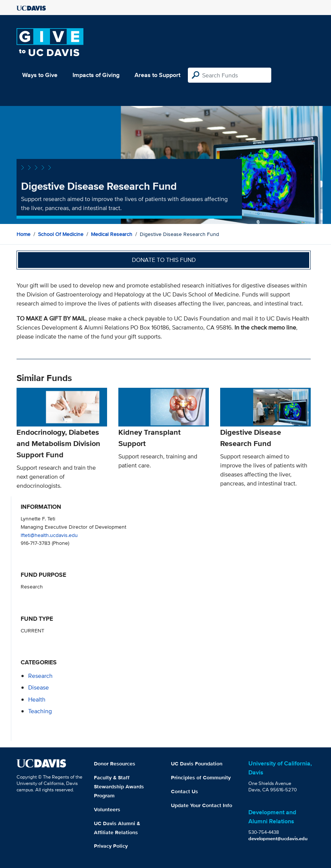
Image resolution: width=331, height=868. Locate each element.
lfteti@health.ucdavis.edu (49, 535)
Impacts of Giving (96, 75)
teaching (40, 711)
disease (39, 687)
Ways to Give (40, 75)
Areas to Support (157, 75)
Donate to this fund (164, 260)
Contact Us (184, 791)
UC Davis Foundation (197, 764)
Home (23, 234)
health (37, 699)
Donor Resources (115, 764)
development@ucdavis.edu (278, 839)
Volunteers (107, 809)
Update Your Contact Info (202, 805)
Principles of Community (201, 777)
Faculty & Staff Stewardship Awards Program (119, 786)
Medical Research (112, 234)
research (40, 676)
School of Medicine (61, 234)
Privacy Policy (111, 846)
